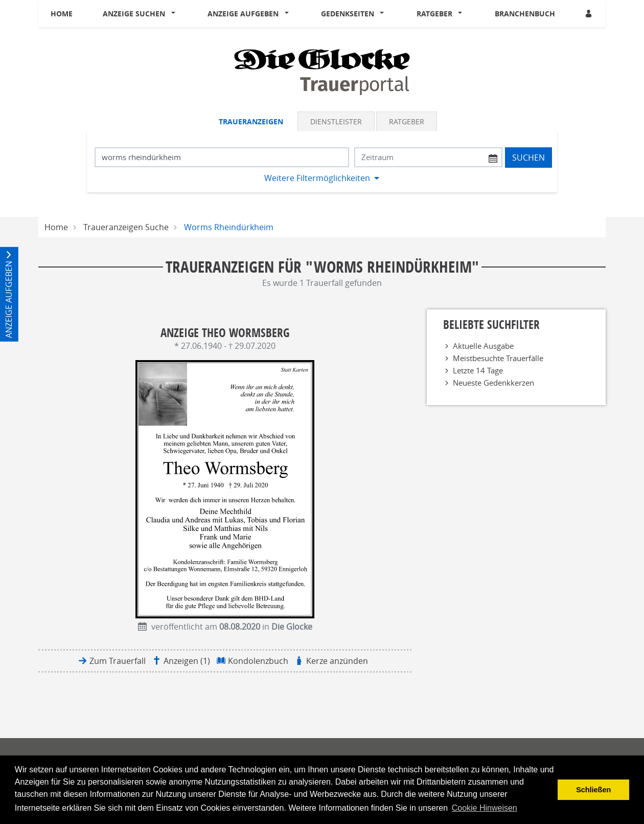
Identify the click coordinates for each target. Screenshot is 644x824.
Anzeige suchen (134, 14)
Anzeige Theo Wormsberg (225, 333)
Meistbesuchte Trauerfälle (498, 358)
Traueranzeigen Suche (126, 227)
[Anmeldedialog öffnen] (589, 14)
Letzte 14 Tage (478, 370)
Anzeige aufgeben (243, 14)
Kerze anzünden (337, 661)
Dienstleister (336, 121)
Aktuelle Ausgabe (483, 346)
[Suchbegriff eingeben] (222, 157)
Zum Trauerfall (118, 661)
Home (62, 14)
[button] (175, 14)
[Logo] (322, 71)
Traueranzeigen (251, 121)
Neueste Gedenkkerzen (493, 383)
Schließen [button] (593, 790)
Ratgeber (434, 14)
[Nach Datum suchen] (428, 157)
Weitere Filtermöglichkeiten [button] (317, 178)
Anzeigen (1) (187, 661)
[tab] (252, 121)
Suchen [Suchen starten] (528, 158)
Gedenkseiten (348, 14)
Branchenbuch (525, 14)
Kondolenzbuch (258, 661)
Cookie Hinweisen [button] (485, 808)
